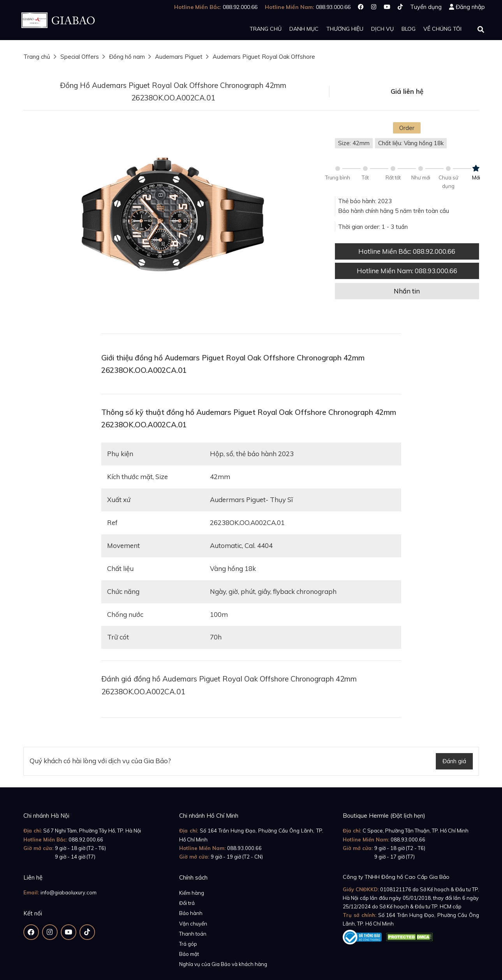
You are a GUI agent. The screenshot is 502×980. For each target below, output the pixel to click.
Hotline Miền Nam (407, 271)
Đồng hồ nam (127, 57)
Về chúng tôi (442, 29)
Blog (409, 29)
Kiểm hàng (192, 893)
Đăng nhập (470, 7)
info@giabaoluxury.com (69, 892)
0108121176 (396, 889)
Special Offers (80, 57)
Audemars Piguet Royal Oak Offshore (264, 57)
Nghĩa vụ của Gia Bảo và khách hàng (223, 964)
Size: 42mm (354, 143)
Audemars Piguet (179, 57)
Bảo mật (189, 954)
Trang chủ (266, 29)
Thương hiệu (345, 29)
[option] (173, 222)
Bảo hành (191, 913)
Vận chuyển (193, 924)
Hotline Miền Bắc (407, 251)
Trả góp (188, 944)
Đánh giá (454, 761)
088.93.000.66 (244, 848)
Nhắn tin (407, 291)
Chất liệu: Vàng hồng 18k (411, 143)
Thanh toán (193, 934)
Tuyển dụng (426, 7)
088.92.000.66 (86, 839)
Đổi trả (187, 903)
